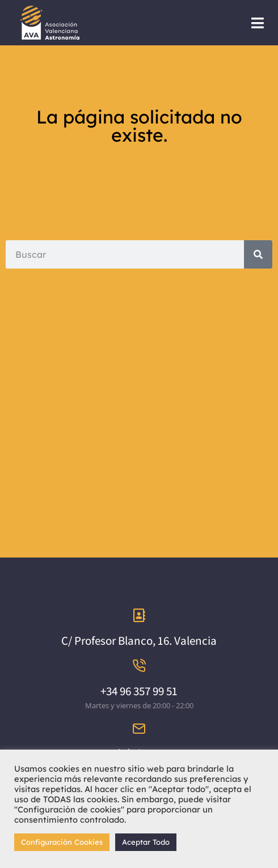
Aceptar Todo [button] (146, 842)
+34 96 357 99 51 (139, 691)
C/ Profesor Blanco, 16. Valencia (139, 641)
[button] (258, 23)
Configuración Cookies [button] (62, 842)
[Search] (258, 254)
